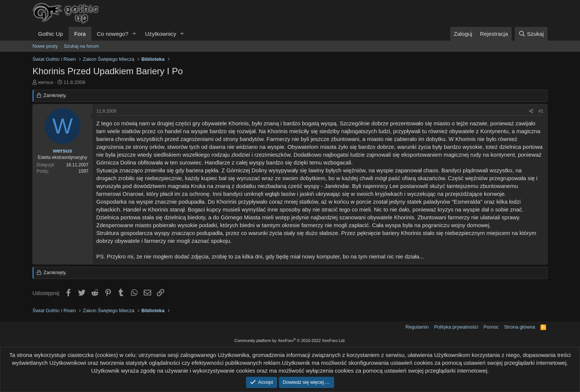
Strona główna (519, 327)
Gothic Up (51, 34)
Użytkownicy (161, 34)
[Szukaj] (531, 34)
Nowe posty (45, 46)
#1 (541, 111)
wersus (46, 82)
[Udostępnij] (531, 111)
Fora (80, 34)
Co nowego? (113, 34)
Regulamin (417, 327)
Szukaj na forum (81, 46)
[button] (134, 34)
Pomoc (491, 327)
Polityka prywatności (456, 327)
